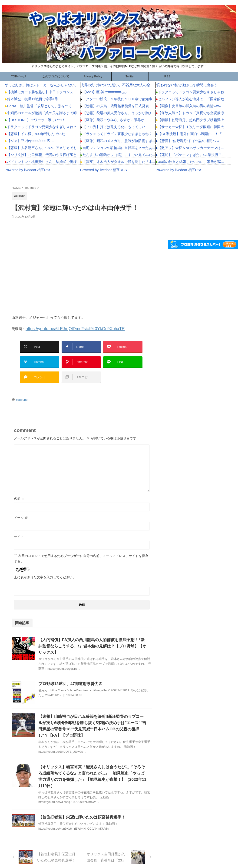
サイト (19, 528)
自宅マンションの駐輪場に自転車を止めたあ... (119, 148)
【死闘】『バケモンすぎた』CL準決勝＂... (191, 155)
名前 (19, 490)
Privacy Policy (93, 76)
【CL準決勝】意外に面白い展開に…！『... (191, 134)
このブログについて (56, 76)
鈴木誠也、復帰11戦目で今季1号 (33, 99)
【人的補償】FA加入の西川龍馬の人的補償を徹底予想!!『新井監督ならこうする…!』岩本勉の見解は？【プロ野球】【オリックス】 (92, 638)
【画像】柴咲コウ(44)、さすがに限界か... (115, 120)
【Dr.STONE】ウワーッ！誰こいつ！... (38, 120)
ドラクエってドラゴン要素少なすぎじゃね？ (42, 127)
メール (21, 509)
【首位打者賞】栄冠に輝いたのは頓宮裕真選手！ (79, 803)
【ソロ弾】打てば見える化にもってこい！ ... (118, 127)
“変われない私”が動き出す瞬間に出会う (187, 85)
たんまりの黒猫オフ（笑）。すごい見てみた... (119, 155)
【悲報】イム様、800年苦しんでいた (36, 134)
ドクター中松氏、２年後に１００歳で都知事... (119, 99)
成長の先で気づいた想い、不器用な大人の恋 (115, 85)
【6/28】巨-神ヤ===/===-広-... (31, 141)
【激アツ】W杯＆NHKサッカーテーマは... (191, 148)
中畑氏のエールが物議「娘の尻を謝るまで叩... (43, 113)
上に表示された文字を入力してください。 (45, 569)
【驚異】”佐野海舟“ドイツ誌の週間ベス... (190, 141)
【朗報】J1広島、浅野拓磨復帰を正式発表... (117, 106)
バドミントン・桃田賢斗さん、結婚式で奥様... (43, 162)
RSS (167, 76)
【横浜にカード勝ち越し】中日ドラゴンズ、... (43, 92)
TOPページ (19, 76)
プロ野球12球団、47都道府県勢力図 (69, 675)
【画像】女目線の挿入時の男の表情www (190, 106)
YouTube (21, 392)
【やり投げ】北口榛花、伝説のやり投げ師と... (43, 155)
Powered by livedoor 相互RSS (28, 170)
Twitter (130, 76)
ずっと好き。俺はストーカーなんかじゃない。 (41, 85)
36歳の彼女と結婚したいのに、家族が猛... (191, 162)
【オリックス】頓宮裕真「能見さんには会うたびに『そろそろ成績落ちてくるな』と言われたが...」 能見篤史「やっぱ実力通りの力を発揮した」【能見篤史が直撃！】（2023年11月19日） (92, 765)
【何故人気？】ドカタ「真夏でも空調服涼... (192, 113)
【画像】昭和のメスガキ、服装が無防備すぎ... (119, 141)
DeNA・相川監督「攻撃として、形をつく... (41, 106)
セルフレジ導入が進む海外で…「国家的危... (192, 99)
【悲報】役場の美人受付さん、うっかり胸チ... (119, 113)
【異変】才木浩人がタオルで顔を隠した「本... (119, 162)
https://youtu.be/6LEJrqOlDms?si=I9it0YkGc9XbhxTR (67, 328)
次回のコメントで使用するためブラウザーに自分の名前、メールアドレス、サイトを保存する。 (81, 550)
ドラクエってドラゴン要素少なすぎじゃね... (192, 92)
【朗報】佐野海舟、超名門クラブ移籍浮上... (192, 120)
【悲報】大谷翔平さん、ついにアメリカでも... (43, 148)
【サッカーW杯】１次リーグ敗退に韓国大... (192, 127)
